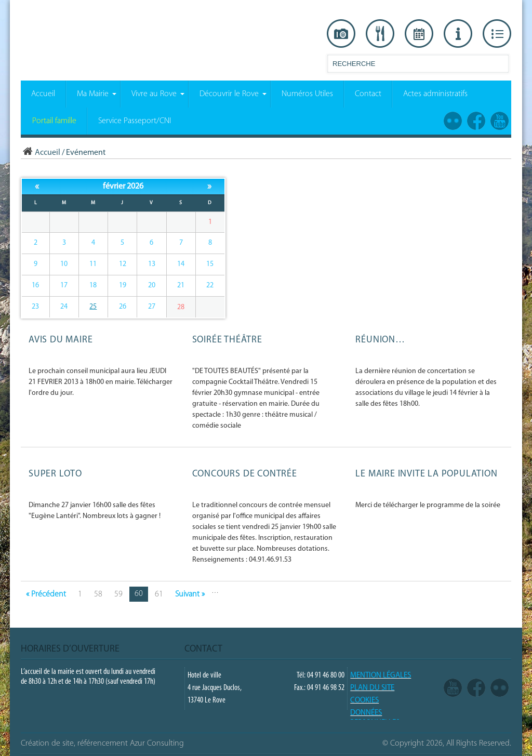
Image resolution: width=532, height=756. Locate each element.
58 (98, 594)
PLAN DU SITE (372, 688)
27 (152, 307)
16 (35, 286)
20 (152, 286)
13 (152, 264)
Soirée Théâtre (227, 340)
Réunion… (380, 340)
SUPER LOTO (55, 474)
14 (181, 264)
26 (123, 307)
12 (123, 264)
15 (210, 264)
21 (181, 286)
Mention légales (381, 676)
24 (64, 307)
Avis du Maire (61, 340)
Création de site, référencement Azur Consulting (102, 744)
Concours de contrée (245, 474)
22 (210, 286)
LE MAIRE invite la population (426, 474)
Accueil (41, 153)
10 (64, 264)
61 (159, 594)
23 (35, 307)
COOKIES (364, 701)
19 (123, 286)
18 (93, 286)
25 (93, 307)
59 (118, 594)
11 (93, 264)
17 (64, 286)
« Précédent (46, 594)
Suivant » (190, 594)
